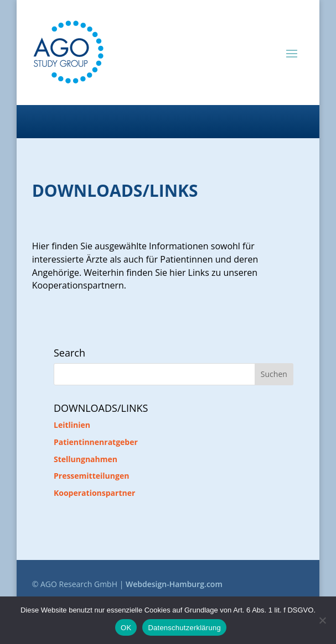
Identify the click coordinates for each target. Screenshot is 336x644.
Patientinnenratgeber (96, 442)
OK (126, 628)
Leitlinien (72, 425)
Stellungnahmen (86, 459)
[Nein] (322, 620)
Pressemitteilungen (91, 476)
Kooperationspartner (94, 493)
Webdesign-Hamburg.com (174, 584)
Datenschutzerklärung (184, 628)
